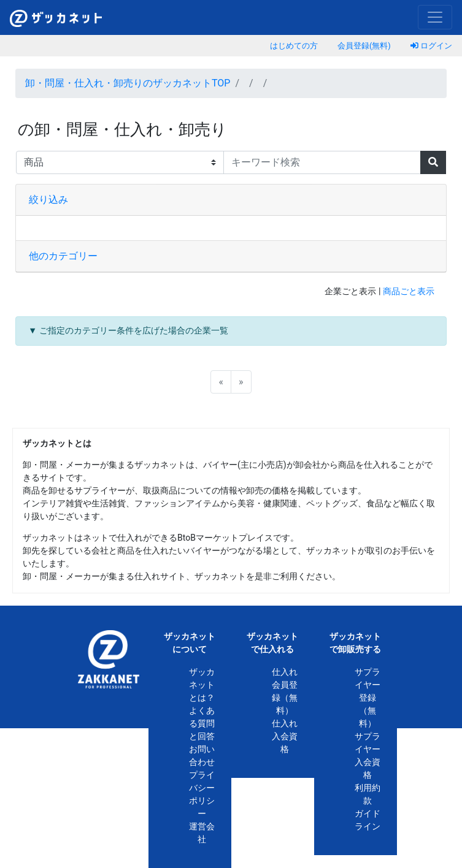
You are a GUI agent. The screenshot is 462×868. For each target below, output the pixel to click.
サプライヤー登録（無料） (368, 698)
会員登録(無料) (364, 46)
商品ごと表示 (409, 291)
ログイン (431, 46)
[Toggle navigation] (435, 17)
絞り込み (48, 200)
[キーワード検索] (322, 162)
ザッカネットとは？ (202, 685)
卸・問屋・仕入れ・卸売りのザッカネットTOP (128, 83)
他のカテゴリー (63, 256)
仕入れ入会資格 (285, 736)
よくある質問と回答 (202, 723)
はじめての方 (294, 46)
